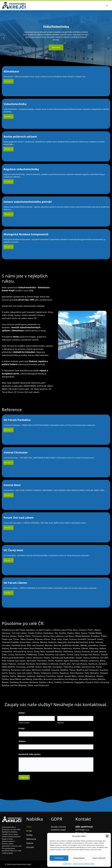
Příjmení (61, 723)
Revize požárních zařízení (56, 146)
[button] (107, 836)
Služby (29, 835)
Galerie (30, 843)
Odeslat (24, 777)
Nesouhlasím (79, 858)
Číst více (8, 81)
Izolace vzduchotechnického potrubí (56, 211)
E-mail (22, 728)
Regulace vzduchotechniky (56, 179)
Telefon (23, 741)
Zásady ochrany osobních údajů (83, 864)
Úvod (29, 827)
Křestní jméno (24, 723)
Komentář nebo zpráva (29, 754)
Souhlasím (59, 858)
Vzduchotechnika (56, 114)
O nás (29, 831)
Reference (31, 839)
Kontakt (30, 847)
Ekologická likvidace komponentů (56, 244)
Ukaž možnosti (99, 858)
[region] (56, 38)
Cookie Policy (67, 864)
